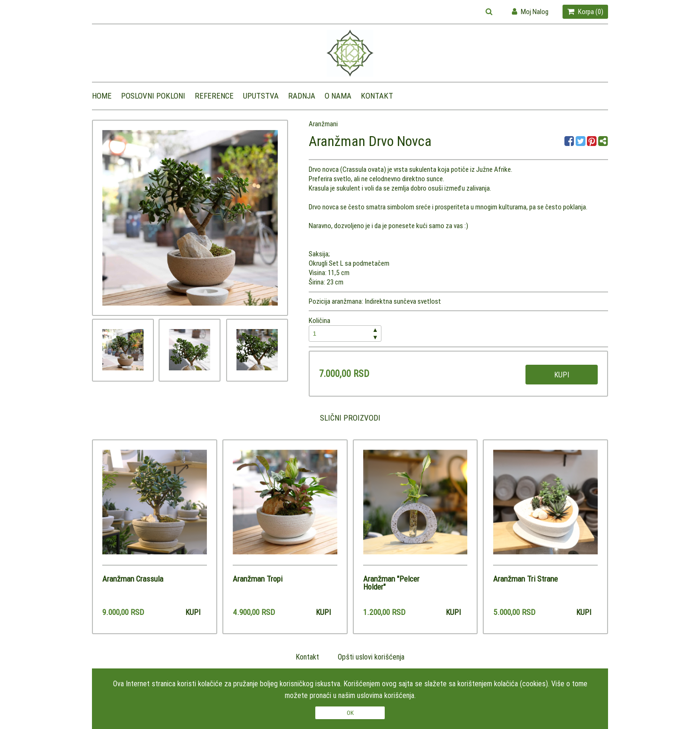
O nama (338, 96)
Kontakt (377, 96)
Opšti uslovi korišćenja (371, 657)
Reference (214, 96)
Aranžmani (323, 124)
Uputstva (261, 96)
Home (102, 96)
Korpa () (585, 12)
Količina (345, 329)
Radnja (302, 96)
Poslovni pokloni (153, 96)
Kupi (562, 375)
